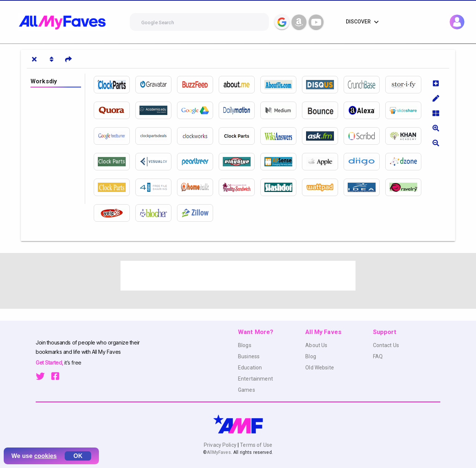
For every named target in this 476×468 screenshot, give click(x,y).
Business (249, 356)
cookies (46, 456)
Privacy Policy (221, 445)
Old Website (320, 368)
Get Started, (50, 363)
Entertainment (255, 379)
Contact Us (386, 345)
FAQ (378, 356)
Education (250, 368)
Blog (311, 356)
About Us (316, 345)
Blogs (245, 345)
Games (247, 390)
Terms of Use (255, 445)
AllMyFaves (219, 452)
